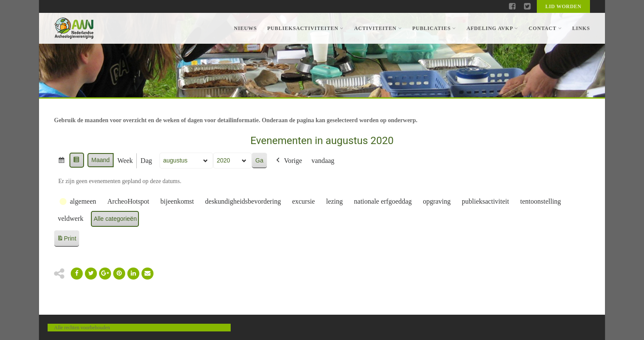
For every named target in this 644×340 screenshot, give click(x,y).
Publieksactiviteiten (305, 28)
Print (66, 240)
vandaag (323, 161)
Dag (146, 161)
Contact (545, 28)
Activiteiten (378, 28)
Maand (101, 160)
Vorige (288, 161)
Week (125, 161)
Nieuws (245, 28)
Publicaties (434, 28)
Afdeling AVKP (492, 28)
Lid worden (563, 6)
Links (581, 28)
